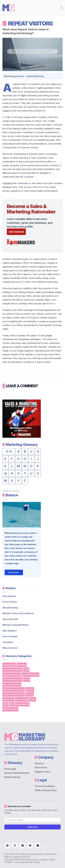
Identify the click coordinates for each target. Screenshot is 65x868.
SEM (5, 704)
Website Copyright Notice (16, 625)
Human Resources (13, 679)
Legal (27, 679)
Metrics (30, 689)
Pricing (30, 694)
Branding (22, 665)
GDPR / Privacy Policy (46, 790)
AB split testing (10, 608)
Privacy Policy (10, 602)
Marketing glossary (14, 76)
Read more (14, 572)
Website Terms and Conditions (18, 613)
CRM (26, 670)
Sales (32, 699)
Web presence (10, 648)
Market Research (12, 684)
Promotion (8, 699)
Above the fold (10, 619)
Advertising (9, 665)
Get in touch (41, 767)
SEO (12, 704)
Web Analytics (10, 709)
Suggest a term (42, 772)
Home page (10, 769)
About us (39, 763)
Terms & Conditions (45, 786)
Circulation (8, 642)
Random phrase (12, 777)
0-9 (9, 451)
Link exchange (10, 636)
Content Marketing (13, 670)
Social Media (22, 704)
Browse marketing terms (17, 773)
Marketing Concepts (14, 689)
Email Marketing (30, 675)
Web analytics (10, 631)
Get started (16, 232)
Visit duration (9, 596)
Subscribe (33, 827)
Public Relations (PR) (14, 694)
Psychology (22, 699)
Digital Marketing (35, 76)
